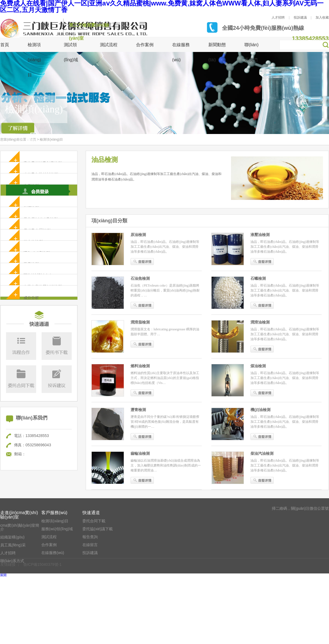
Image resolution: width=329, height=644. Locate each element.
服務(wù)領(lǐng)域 (57, 529)
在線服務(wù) (53, 553)
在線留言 (90, 545)
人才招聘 (278, 18)
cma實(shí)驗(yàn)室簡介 (20, 527)
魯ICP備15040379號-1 (42, 564)
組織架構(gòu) (12, 537)
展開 (3, 575)
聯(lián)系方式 (12, 561)
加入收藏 (322, 18)
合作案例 (145, 45)
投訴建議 (300, 18)
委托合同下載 (94, 521)
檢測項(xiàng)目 (51, 139)
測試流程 (109, 45)
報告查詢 (90, 537)
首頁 (5, 45)
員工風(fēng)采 (13, 545)
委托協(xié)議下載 (98, 529)
